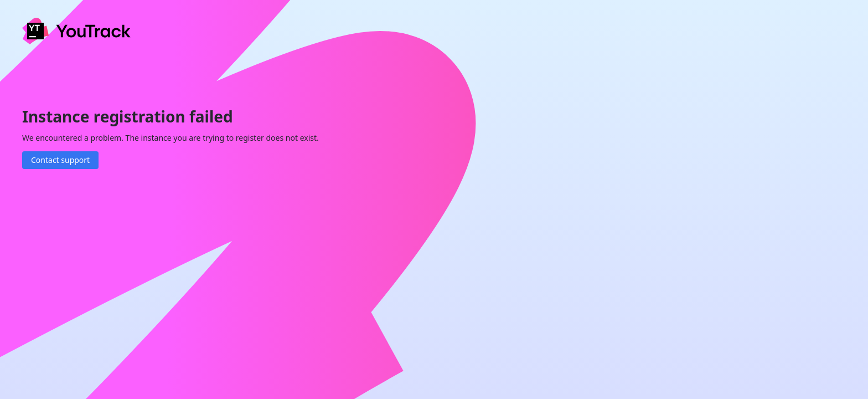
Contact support (60, 160)
